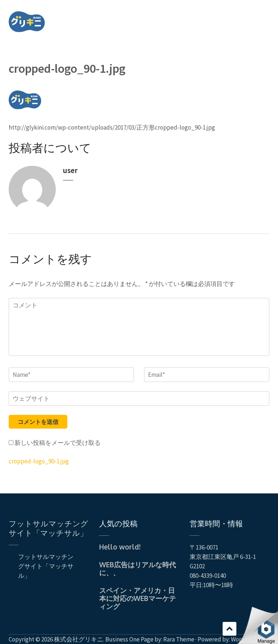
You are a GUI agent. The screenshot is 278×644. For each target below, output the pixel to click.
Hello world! (120, 547)
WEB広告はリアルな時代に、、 (138, 568)
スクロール (229, 629)
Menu (264, 16)
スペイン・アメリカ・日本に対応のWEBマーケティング (138, 598)
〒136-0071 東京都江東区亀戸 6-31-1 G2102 (223, 557)
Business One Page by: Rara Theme (150, 639)
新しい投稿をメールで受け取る (58, 443)
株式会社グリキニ (79, 639)
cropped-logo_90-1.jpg (39, 461)
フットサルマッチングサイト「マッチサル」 (49, 528)
